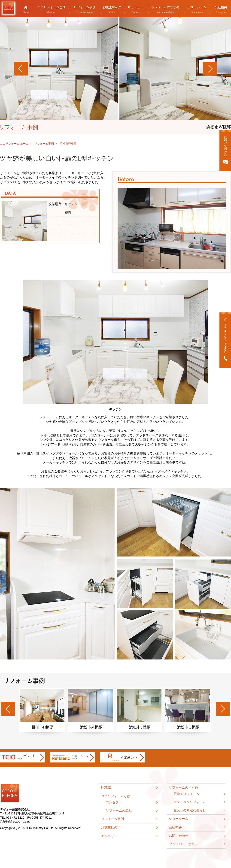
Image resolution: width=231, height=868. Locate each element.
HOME (26, 9)
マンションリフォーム (190, 802)
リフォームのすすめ (166, 9)
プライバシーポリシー (185, 844)
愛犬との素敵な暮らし (190, 810)
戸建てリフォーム (186, 794)
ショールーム (198, 9)
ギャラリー (136, 9)
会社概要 (175, 827)
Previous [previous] (8, 709)
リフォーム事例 (85, 9)
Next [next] (223, 709)
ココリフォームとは (52, 9)
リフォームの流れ (119, 811)
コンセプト (114, 802)
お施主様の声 (112, 9)
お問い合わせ (179, 836)
